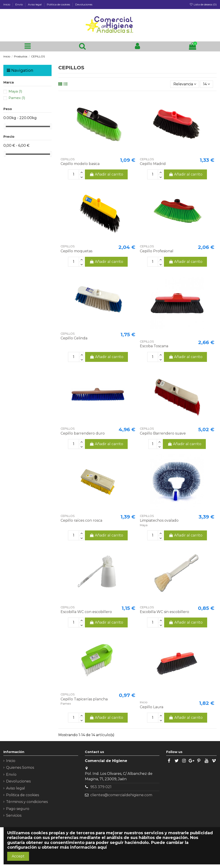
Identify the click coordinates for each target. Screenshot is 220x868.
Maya (15, 91)
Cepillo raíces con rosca (81, 520)
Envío (19, 4)
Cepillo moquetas (76, 251)
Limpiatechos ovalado (159, 520)
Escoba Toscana (154, 346)
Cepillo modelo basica (80, 164)
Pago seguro (18, 809)
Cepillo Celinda (74, 338)
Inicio (7, 4)
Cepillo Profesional (157, 251)
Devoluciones (84, 4)
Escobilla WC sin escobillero (164, 612)
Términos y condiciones (27, 802)
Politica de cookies (59, 4)
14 (206, 84)
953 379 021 (101, 787)
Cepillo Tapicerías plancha (84, 699)
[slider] (5, 126)
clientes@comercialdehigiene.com (121, 795)
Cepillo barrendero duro (83, 433)
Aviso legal (35, 4)
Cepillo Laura (152, 707)
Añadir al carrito (106, 174)
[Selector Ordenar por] (185, 84)
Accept (18, 856)
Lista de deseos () (203, 4)
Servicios (14, 815)
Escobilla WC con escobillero (86, 612)
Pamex (17, 98)
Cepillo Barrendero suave (163, 433)
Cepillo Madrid (153, 164)
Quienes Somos (20, 768)
